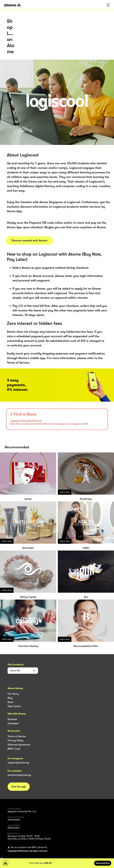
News (11, 702)
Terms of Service (17, 736)
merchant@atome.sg (19, 775)
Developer (13, 723)
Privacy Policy (15, 740)
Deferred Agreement (19, 745)
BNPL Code (14, 749)
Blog (10, 698)
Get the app (19, 787)
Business (12, 719)
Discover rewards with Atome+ (30, 241)
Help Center (14, 706)
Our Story (13, 694)
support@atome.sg (18, 763)
